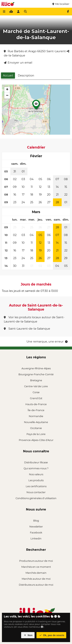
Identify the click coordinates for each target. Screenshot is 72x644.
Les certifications (36, 486)
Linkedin (36, 538)
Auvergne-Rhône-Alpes (36, 368)
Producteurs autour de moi (36, 561)
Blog (36, 521)
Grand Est (36, 398)
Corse (36, 392)
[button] (36, 106)
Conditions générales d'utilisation (36, 498)
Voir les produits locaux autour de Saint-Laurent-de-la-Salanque (34, 319)
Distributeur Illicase (36, 462)
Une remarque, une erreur (47, 342)
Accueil (8, 76)
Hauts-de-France (36, 404)
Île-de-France (36, 410)
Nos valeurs (36, 474)
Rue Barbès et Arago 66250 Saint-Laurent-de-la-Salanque (35, 53)
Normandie (36, 416)
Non (28, 635)
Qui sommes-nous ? (36, 468)
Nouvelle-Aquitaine (36, 422)
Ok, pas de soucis (51, 635)
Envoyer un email (18, 63)
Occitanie (36, 428)
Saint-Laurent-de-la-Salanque (27, 329)
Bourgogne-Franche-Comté (36, 374)
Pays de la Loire (36, 434)
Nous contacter (36, 492)
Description (26, 76)
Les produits (36, 480)
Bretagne (36, 380)
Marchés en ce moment (36, 567)
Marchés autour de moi (36, 579)
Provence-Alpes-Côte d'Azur (36, 440)
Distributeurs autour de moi (36, 585)
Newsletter (36, 526)
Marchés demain (36, 573)
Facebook (36, 532)
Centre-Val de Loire (36, 386)
